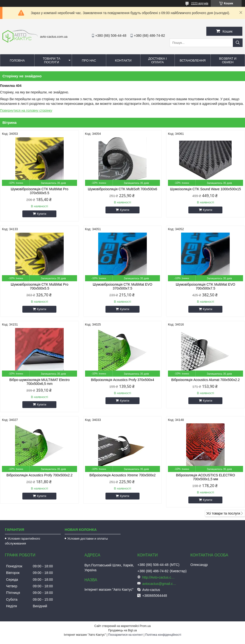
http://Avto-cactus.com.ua (159, 577)
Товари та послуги (52, 60)
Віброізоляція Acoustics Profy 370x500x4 (122, 380)
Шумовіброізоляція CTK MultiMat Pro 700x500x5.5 (39, 286)
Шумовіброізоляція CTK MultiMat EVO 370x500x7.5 (123, 286)
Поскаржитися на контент (125, 635)
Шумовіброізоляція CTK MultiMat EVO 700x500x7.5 (206, 286)
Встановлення (193, 60)
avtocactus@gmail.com (159, 584)
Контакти (123, 60)
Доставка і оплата (157, 60)
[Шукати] (238, 43)
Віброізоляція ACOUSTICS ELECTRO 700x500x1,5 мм (206, 477)
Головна (17, 60)
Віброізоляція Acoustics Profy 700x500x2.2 (40, 475)
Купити (42, 214)
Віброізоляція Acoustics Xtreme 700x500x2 (123, 475)
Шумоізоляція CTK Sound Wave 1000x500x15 (206, 189)
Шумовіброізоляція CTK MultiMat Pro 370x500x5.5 (39, 191)
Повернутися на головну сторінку (26, 110)
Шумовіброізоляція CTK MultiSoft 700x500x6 (122, 189)
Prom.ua (145, 626)
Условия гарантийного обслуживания (22, 541)
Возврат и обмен (228, 60)
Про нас (89, 60)
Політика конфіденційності (163, 635)
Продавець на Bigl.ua (122, 630)
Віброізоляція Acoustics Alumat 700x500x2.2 (205, 380)
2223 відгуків (200, 3)
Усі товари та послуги (223, 513)
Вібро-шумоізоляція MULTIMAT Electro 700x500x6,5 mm (39, 382)
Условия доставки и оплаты (87, 539)
